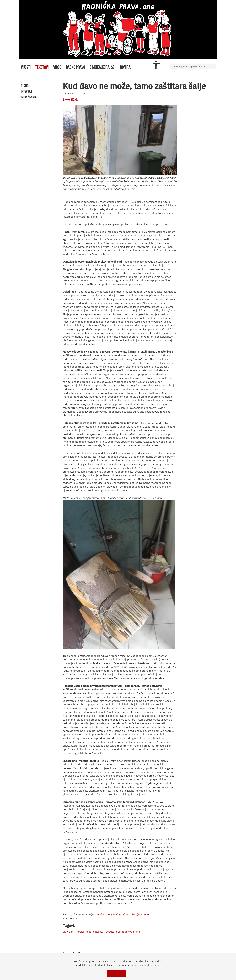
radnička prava (131, 932)
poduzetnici (113, 932)
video (57, 67)
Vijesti (26, 67)
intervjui (26, 91)
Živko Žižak (70, 100)
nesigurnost (84, 932)
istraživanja (29, 97)
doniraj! (126, 67)
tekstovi (42, 67)
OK (116, 973)
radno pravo (75, 67)
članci (25, 86)
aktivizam (69, 932)
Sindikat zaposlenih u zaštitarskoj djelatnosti (122, 914)
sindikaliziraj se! (103, 67)
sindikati (98, 932)
